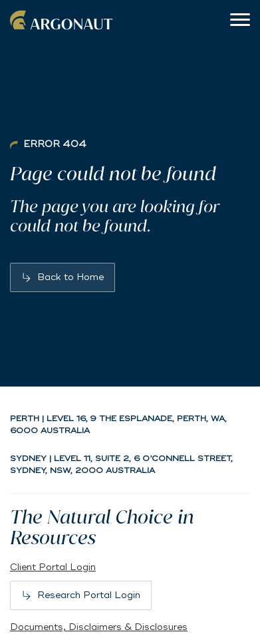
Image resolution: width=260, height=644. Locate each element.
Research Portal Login (89, 595)
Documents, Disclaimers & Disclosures (99, 627)
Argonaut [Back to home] (63, 20)
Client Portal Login (53, 567)
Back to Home (70, 277)
